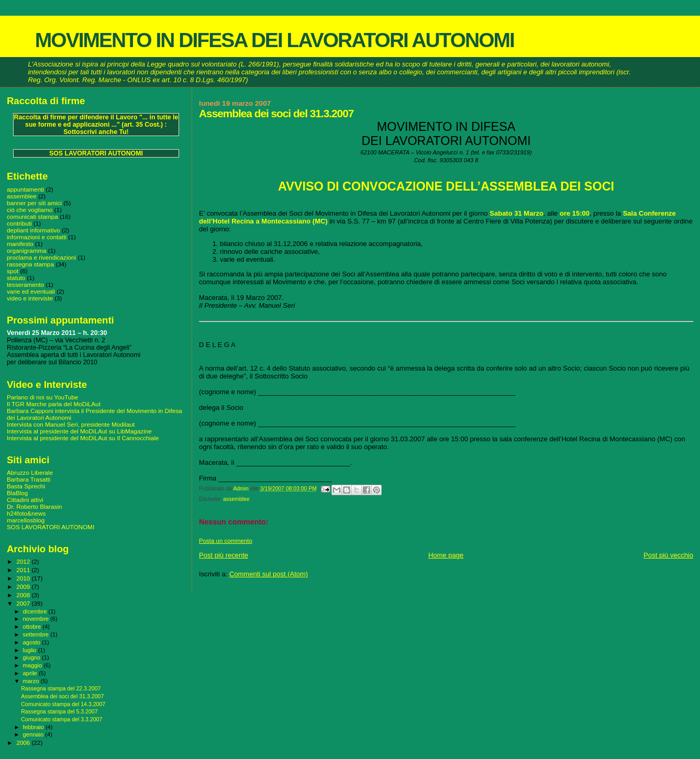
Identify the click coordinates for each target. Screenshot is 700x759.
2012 (24, 561)
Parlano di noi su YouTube (42, 397)
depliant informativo (34, 230)
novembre (37, 619)
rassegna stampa (30, 264)
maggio (34, 665)
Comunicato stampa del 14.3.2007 (63, 704)
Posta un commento (226, 541)
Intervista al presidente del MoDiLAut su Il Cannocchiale (83, 438)
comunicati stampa (32, 216)
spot (13, 271)
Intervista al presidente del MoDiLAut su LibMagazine (79, 431)
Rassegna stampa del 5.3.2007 (59, 711)
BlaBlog (17, 493)
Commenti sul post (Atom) (269, 574)
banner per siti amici (34, 203)
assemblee (236, 499)
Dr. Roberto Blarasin (35, 506)
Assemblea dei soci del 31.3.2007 (62, 696)
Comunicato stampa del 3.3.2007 (62, 719)
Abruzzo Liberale (30, 472)
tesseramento (25, 284)
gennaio (34, 734)
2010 (24, 578)
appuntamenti (25, 189)
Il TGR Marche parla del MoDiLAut (54, 404)
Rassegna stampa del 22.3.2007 (61, 688)
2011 (24, 570)
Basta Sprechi (26, 486)
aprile (31, 673)
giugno (33, 657)
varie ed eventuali (31, 291)
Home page (446, 555)
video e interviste (30, 298)
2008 (24, 595)
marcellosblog (26, 520)
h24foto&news (26, 513)
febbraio (34, 727)
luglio (31, 650)
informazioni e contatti (37, 237)
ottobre (33, 627)
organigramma (27, 250)
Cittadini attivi (25, 500)
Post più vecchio (668, 555)
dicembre (36, 611)
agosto (33, 642)
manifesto (20, 244)
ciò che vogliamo (30, 210)
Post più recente (224, 555)
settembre (37, 634)
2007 (24, 603)
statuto (16, 278)
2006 (24, 743)
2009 (24, 587)
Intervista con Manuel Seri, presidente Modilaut (71, 424)
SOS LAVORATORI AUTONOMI (96, 153)
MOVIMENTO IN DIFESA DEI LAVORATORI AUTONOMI (275, 40)
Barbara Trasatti (29, 479)
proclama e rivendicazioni (41, 257)
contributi (19, 223)
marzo (32, 681)
